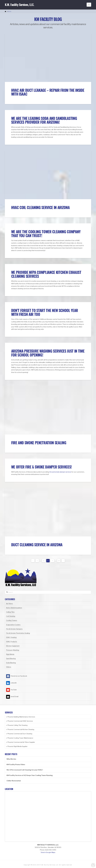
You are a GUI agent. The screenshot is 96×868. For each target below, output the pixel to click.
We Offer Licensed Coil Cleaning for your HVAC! (25, 770)
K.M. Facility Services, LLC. (19, 5)
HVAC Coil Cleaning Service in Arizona (40, 207)
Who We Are (11, 759)
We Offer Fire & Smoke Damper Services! (41, 467)
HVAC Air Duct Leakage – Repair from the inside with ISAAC (48, 92)
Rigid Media (10, 654)
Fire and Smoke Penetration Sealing (39, 443)
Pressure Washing (13, 650)
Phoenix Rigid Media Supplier (17, 746)
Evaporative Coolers (13, 625)
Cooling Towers (12, 620)
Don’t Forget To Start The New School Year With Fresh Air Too (45, 312)
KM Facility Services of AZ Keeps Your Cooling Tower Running (30, 775)
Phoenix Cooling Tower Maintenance (20, 738)
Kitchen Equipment (13, 646)
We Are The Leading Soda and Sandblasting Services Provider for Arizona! (44, 120)
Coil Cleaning (11, 616)
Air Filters (9, 604)
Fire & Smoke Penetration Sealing (18, 633)
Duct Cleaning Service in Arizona (37, 545)
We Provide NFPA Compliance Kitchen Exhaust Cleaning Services (46, 274)
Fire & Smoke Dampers (14, 629)
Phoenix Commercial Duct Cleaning (19, 734)
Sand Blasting (11, 658)
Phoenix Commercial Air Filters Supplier (20, 742)
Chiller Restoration (14, 781)
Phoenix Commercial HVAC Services (19, 721)
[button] (89, 5)
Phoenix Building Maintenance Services (21, 717)
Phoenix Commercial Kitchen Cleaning (20, 729)
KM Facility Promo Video (16, 764)
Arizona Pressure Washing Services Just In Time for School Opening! (48, 353)
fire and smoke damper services (60, 472)
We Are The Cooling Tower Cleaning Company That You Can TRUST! (46, 233)
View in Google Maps (48, 852)
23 (59, 561)
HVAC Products (12, 642)
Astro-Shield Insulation (14, 608)
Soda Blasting (11, 663)
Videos (9, 667)
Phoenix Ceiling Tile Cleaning (17, 725)
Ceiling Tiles (10, 612)
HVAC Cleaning (11, 637)
